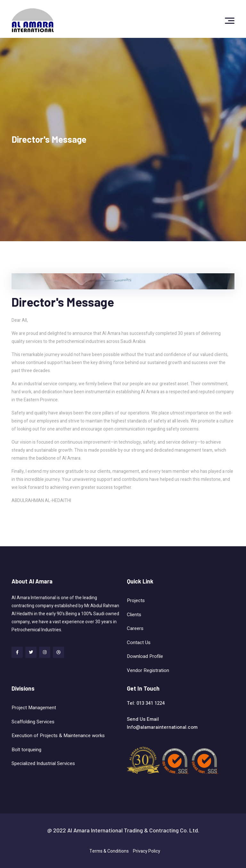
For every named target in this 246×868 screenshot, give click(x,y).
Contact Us (139, 642)
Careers (135, 628)
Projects (136, 600)
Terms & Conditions (109, 851)
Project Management (34, 708)
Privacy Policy (147, 851)
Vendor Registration (148, 670)
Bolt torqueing (27, 750)
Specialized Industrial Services (44, 763)
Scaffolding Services (33, 722)
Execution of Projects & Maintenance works (58, 736)
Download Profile (145, 656)
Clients (134, 615)
